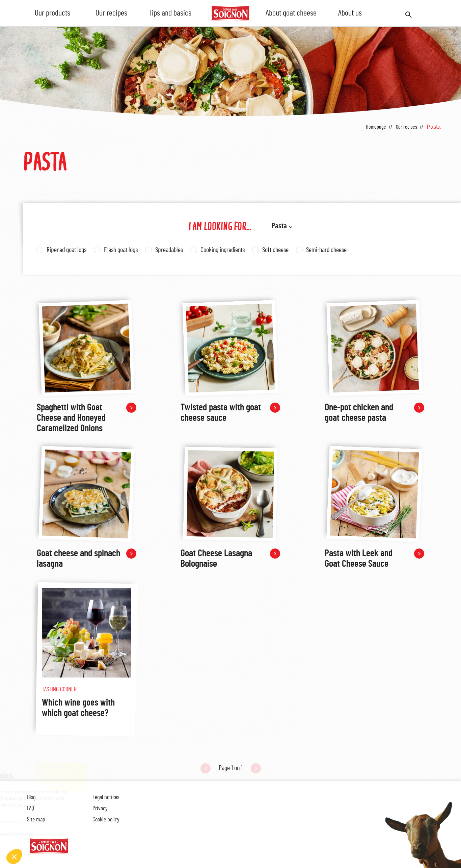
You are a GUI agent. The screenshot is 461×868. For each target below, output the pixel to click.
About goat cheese (291, 13)
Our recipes (111, 13)
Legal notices (106, 797)
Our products (52, 13)
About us (350, 13)
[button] (14, 857)
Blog (31, 797)
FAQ (31, 809)
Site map (36, 820)
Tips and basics (170, 13)
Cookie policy (106, 820)
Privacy (100, 809)
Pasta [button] (279, 226)
